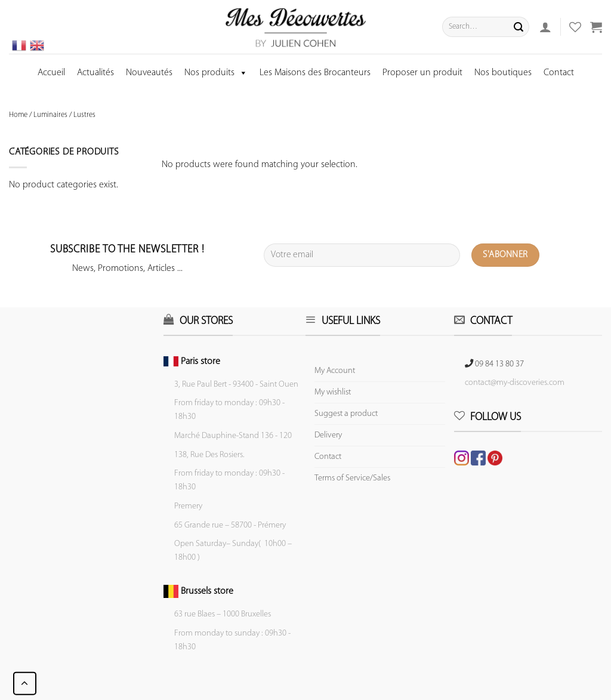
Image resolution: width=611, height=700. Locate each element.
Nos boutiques (503, 73)
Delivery (328, 435)
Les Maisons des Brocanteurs (315, 73)
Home (18, 115)
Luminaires (50, 115)
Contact (559, 73)
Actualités (95, 73)
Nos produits (216, 73)
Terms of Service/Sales (352, 478)
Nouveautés (149, 73)
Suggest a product (346, 414)
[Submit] (519, 27)
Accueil (51, 73)
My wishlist (333, 392)
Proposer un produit (422, 73)
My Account (335, 371)
